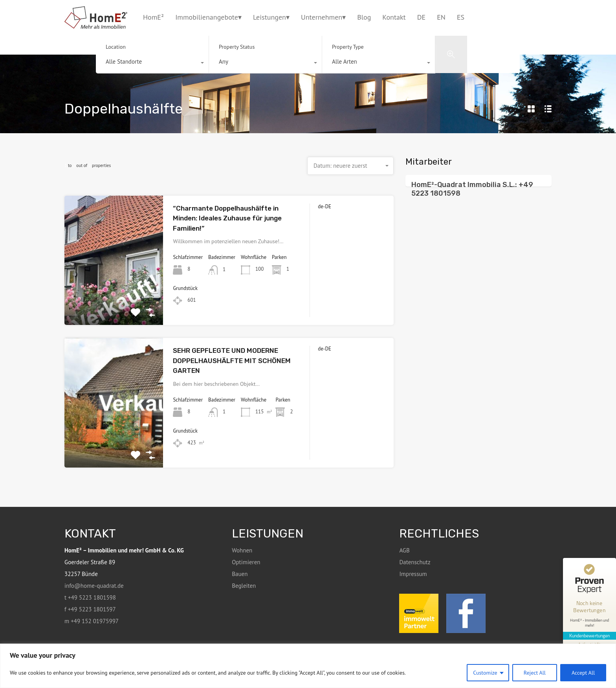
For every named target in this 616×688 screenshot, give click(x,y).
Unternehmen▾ (323, 17)
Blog (364, 17)
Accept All (583, 673)
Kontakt (394, 17)
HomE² (153, 17)
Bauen (240, 574)
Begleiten (244, 586)
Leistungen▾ (271, 17)
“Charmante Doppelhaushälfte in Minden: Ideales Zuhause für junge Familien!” (227, 218)
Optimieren (246, 562)
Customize (485, 673)
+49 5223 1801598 (534, 17)
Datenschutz (415, 562)
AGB (404, 550)
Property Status (237, 47)
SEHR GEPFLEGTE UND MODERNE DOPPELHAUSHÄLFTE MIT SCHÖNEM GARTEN (232, 361)
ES (461, 17)
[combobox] (152, 64)
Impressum (413, 574)
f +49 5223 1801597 (90, 609)
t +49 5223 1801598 (90, 597)
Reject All (535, 673)
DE (421, 17)
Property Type (348, 47)
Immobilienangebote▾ (208, 17)
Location (116, 47)
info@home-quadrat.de (94, 586)
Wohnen (242, 550)
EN (441, 17)
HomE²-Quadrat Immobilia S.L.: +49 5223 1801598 (472, 189)
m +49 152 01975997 (92, 621)
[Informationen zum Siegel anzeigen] (589, 642)
